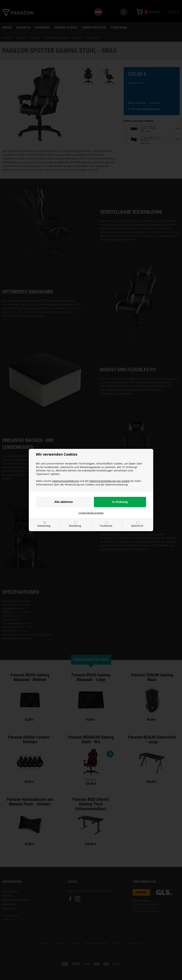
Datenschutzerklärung (65, 481)
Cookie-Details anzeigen (91, 513)
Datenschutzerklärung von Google (110, 481)
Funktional (106, 526)
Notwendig (44, 526)
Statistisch (137, 526)
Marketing (75, 526)
